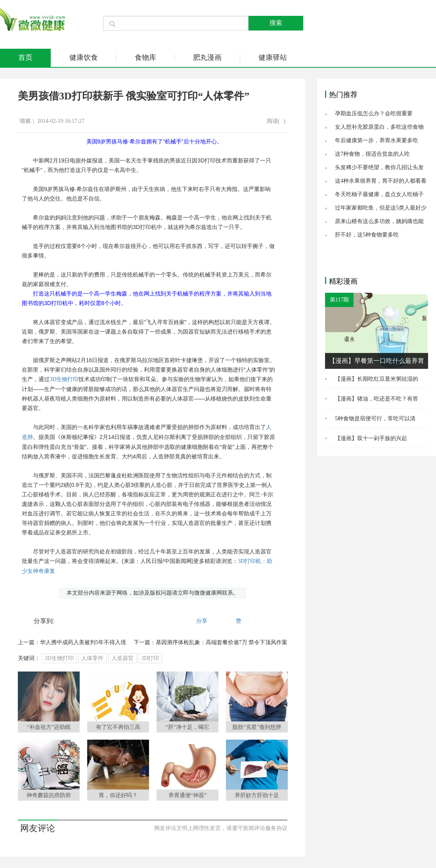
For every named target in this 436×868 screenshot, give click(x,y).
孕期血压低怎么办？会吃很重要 (374, 114)
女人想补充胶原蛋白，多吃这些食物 (379, 127)
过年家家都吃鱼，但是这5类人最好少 (381, 208)
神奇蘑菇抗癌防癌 (49, 795)
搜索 (276, 23)
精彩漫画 (343, 281)
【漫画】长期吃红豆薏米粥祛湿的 (377, 379)
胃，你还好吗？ (118, 795)
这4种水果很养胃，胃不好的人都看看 (381, 181)
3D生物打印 (64, 379)
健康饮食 (84, 57)
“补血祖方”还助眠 (49, 727)
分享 (202, 621)
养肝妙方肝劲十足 (257, 795)
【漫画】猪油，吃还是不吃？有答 (377, 399)
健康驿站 (273, 57)
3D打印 (150, 658)
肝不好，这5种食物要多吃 (367, 235)
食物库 (145, 57)
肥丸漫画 (207, 57)
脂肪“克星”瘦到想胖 (257, 727)
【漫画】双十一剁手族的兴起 (371, 438)
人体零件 (92, 658)
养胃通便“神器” (187, 795)
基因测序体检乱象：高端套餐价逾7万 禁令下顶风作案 (222, 642)
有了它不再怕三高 (118, 727)
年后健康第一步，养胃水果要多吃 (377, 140)
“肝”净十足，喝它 (187, 727)
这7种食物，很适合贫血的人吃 (372, 154)
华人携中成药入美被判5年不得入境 (83, 642)
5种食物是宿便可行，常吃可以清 (375, 419)
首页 (25, 57)
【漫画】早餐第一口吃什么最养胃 (377, 361)
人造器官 (122, 658)
